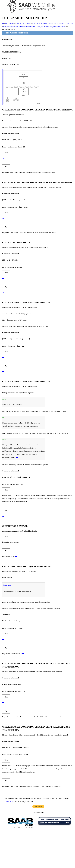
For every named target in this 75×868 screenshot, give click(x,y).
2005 (17, 23)
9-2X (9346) (10, 23)
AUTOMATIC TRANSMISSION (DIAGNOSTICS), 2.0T (52, 23)
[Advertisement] (38, 848)
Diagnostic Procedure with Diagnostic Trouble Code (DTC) (24, 27)
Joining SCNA (9, 801)
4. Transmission (25, 23)
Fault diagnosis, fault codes (55, 27)
